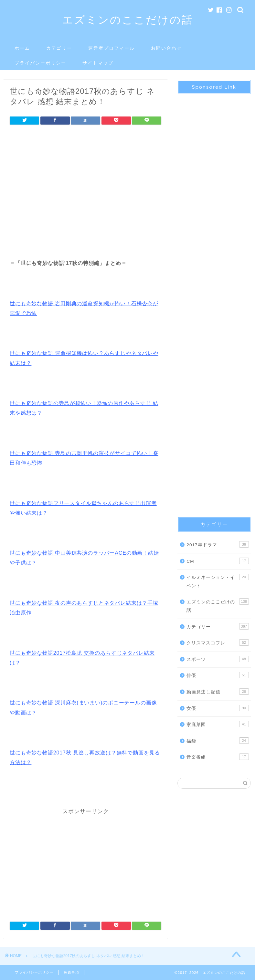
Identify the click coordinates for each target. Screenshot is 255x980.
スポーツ (218, 659)
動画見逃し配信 (218, 692)
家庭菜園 (218, 724)
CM (218, 561)
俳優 (218, 675)
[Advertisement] (85, 184)
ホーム (22, 48)
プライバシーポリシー (40, 63)
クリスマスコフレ (218, 642)
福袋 (218, 741)
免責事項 (71, 972)
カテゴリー (59, 48)
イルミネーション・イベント (218, 581)
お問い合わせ (166, 48)
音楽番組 (218, 757)
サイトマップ (98, 63)
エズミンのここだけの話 (128, 20)
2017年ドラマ (218, 544)
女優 (218, 708)
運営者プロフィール (112, 48)
